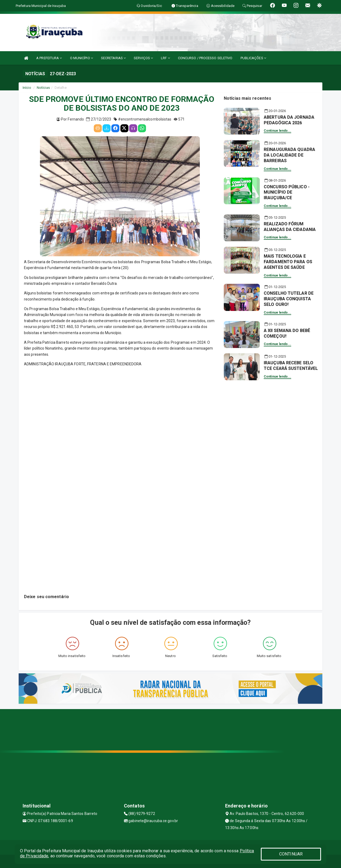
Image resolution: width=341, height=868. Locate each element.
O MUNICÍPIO (82, 58)
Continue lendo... (277, 131)
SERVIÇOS (143, 58)
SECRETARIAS (113, 58)
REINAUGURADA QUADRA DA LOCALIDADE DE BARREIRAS (289, 155)
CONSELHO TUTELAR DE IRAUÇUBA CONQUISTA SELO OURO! (289, 299)
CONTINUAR (291, 854)
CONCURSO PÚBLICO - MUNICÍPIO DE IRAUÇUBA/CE (287, 192)
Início (27, 88)
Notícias (43, 88)
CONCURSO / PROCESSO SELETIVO (205, 58)
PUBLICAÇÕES (253, 58)
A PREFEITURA (49, 58)
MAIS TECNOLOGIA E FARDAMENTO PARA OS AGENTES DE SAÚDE (288, 262)
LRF (165, 58)
